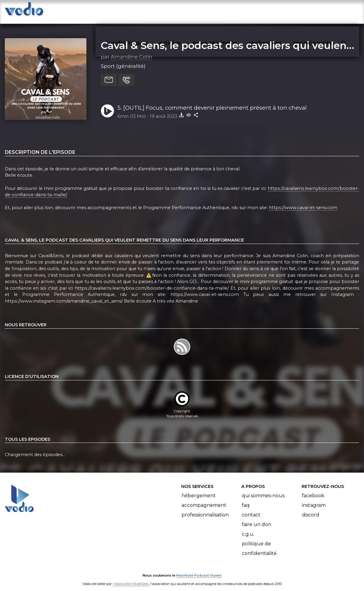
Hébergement (199, 490)
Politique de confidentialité (259, 542)
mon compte (323, 11)
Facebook (313, 490)
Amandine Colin (131, 51)
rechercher (276, 11)
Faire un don (257, 518)
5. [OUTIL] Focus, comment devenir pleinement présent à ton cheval (212, 102)
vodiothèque (143, 11)
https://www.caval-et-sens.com (303, 202)
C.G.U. (248, 528)
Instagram (314, 499)
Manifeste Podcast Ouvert (199, 569)
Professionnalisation (205, 509)
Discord (311, 509)
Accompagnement (204, 499)
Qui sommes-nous (263, 490)
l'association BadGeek (131, 578)
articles (183, 11)
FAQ (246, 499)
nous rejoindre (227, 11)
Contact (251, 509)
